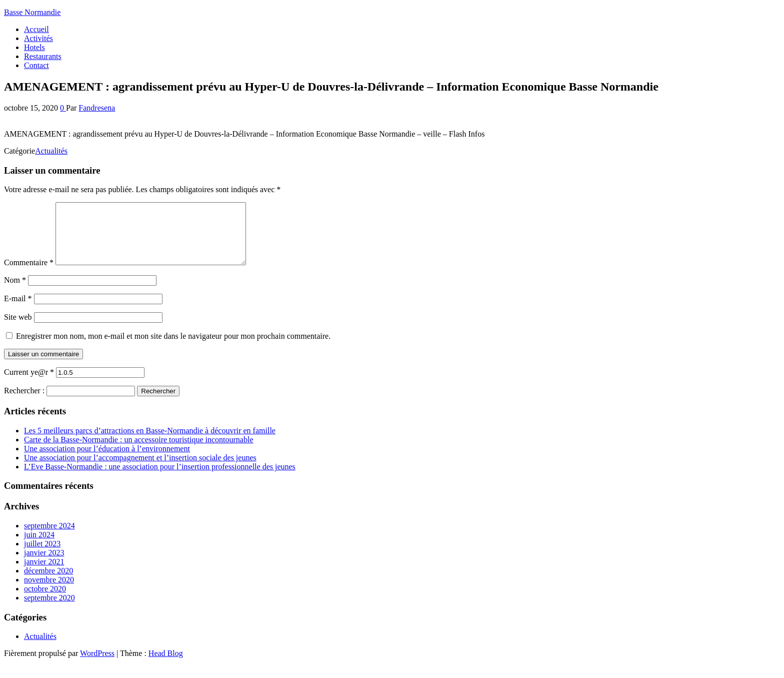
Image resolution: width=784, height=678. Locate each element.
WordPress (97, 665)
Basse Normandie (32, 12)
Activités (38, 38)
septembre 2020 (49, 610)
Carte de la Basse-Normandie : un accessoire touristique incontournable (139, 452)
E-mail (18, 310)
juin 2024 (39, 547)
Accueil (36, 29)
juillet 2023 (42, 556)
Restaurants (43, 56)
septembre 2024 (49, 538)
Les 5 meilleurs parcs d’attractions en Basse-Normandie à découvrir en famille (150, 443)
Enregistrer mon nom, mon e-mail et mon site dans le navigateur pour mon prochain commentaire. (173, 348)
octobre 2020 (45, 601)
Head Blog (166, 665)
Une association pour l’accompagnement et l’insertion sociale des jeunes (140, 470)
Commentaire (29, 274)
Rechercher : (24, 403)
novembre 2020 (49, 592)
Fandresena (97, 108)
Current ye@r (29, 384)
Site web (18, 329)
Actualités (51, 151)
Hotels (34, 47)
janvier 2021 (44, 574)
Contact (36, 65)
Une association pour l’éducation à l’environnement (107, 461)
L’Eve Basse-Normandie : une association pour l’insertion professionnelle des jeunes (160, 479)
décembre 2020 (48, 583)
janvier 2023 (44, 565)
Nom (15, 292)
